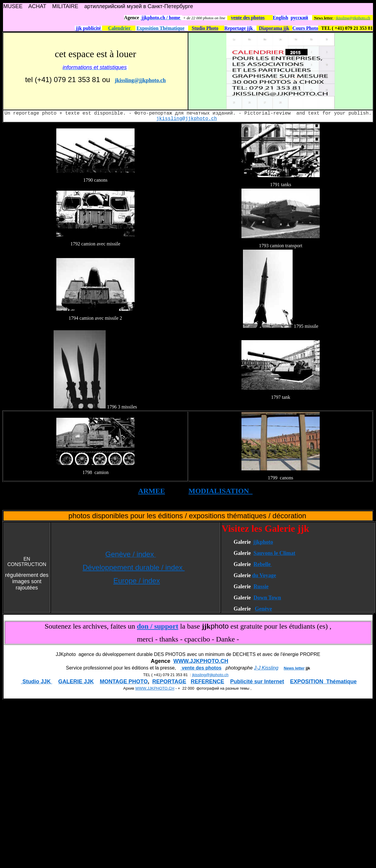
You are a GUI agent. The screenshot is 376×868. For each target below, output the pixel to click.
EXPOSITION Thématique (323, 682)
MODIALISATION (221, 491)
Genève (263, 609)
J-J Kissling (266, 668)
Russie (261, 586)
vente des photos (201, 668)
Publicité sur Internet (257, 682)
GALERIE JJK (76, 682)
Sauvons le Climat (274, 553)
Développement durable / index (134, 567)
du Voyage (264, 575)
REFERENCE (208, 682)
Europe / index (137, 581)
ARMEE (152, 491)
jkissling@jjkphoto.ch (353, 18)
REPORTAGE (169, 682)
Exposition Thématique (161, 28)
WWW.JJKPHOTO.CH (201, 661)
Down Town (267, 598)
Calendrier (120, 28)
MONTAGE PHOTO (124, 682)
